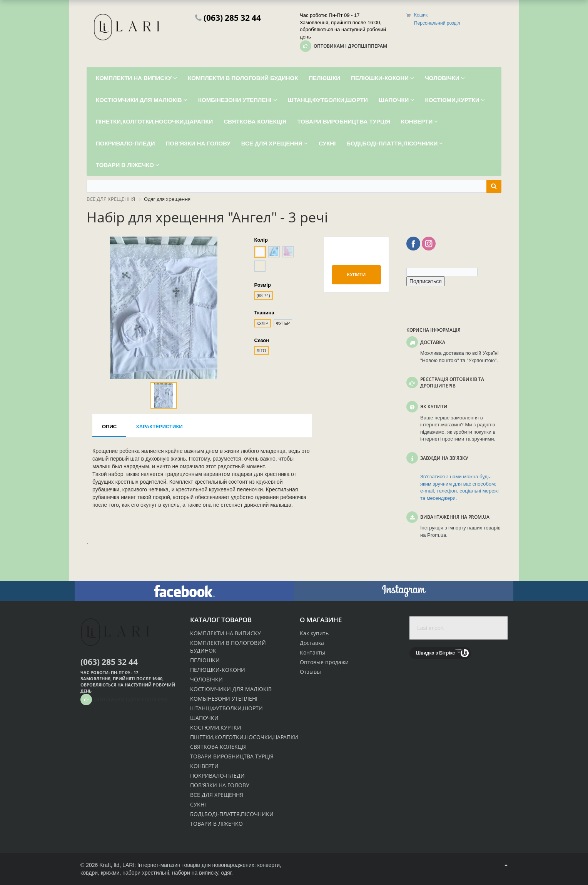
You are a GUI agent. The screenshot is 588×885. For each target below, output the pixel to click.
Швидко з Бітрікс (435, 653)
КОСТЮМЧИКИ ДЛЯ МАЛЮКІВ (231, 689)
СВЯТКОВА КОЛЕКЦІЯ (218, 747)
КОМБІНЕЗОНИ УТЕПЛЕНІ (224, 699)
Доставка (312, 643)
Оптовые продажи (324, 662)
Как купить (314, 633)
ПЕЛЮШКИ (205, 660)
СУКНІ (198, 804)
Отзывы (310, 672)
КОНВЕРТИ (204, 766)
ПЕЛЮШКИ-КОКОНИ (218, 670)
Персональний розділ (437, 23)
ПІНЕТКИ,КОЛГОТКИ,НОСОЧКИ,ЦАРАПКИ (244, 737)
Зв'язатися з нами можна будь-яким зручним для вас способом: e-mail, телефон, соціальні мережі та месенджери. (459, 487)
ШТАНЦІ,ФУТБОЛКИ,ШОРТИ (226, 708)
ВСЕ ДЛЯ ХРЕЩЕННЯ (217, 795)
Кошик (421, 15)
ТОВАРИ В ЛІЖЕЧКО (216, 824)
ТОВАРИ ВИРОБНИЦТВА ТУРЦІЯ (232, 756)
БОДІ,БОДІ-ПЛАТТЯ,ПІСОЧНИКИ (232, 814)
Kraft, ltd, (110, 865)
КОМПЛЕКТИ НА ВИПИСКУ (226, 633)
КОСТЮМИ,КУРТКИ (216, 727)
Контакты (312, 652)
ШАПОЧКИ (204, 718)
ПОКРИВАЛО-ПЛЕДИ (217, 776)
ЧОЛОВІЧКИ (206, 679)
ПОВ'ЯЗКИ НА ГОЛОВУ (220, 785)
